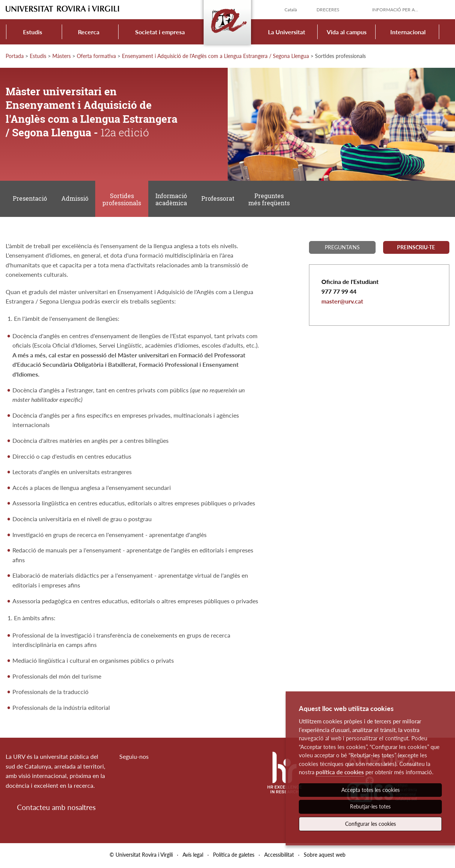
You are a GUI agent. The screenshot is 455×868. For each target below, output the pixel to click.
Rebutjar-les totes (370, 806)
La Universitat (287, 32)
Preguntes (271, 200)
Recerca (89, 32)
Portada (15, 56)
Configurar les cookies (371, 824)
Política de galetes (234, 856)
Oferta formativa (96, 56)
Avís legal (193, 856)
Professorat (219, 199)
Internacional (408, 32)
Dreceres (328, 10)
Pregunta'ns (342, 248)
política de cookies (340, 772)
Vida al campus (347, 32)
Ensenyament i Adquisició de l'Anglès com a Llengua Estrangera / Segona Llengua (215, 56)
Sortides (122, 200)
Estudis (33, 32)
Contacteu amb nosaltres (56, 808)
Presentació (30, 199)
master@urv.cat (342, 302)
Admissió (75, 199)
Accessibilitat (279, 856)
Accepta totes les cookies (371, 790)
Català (291, 10)
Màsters (62, 56)
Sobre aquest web (325, 856)
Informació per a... (395, 10)
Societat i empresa (160, 32)
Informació (172, 200)
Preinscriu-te (416, 248)
